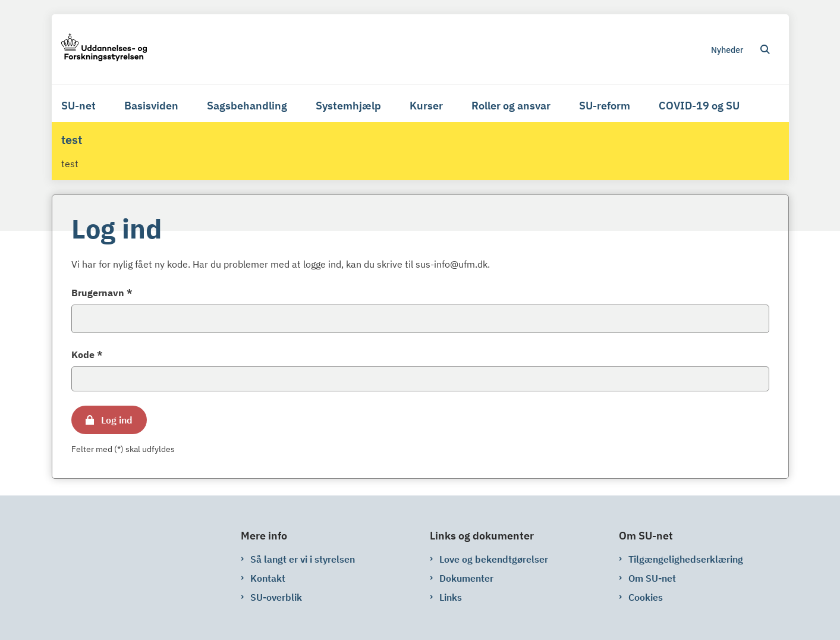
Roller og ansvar (511, 106)
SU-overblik (276, 597)
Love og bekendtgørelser (494, 559)
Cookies (646, 597)
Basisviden (151, 106)
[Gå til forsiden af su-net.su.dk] (104, 49)
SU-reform (605, 106)
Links (451, 597)
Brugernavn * (102, 293)
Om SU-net (652, 578)
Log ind (117, 420)
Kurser (426, 106)
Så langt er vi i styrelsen (303, 559)
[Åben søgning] (765, 49)
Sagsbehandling (247, 106)
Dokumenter (466, 578)
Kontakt (268, 578)
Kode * (87, 354)
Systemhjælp (348, 106)
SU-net (78, 106)
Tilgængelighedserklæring (686, 559)
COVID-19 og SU (699, 106)
